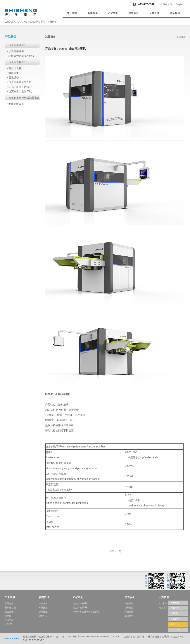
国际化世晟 (10, 608)
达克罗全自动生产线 (20, 91)
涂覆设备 (52, 22)
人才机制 (163, 604)
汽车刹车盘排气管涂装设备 (24, 98)
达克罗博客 (178, 637)
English (180, 4)
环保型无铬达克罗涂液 (21, 56)
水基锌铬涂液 (16, 51)
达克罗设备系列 (37, 22)
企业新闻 (43, 604)
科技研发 (9, 620)
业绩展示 (129, 616)
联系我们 (175, 13)
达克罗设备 (154, 637)
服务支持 (129, 608)
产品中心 (113, 13)
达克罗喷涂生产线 (19, 87)
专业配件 (129, 612)
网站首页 (167, 4)
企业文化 (9, 612)
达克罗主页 (10, 22)
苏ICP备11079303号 (66, 637)
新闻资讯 (93, 13)
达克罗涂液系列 (18, 45)
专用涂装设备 (16, 104)
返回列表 (181, 37)
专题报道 (43, 608)
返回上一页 (115, 551)
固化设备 (14, 77)
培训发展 (163, 608)
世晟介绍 (9, 604)
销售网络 (129, 604)
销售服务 (134, 13)
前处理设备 (15, 68)
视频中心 (43, 616)
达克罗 (127, 637)
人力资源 (154, 13)
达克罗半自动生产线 (20, 82)
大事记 (8, 616)
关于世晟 (72, 13)
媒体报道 (43, 612)
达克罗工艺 (139, 637)
